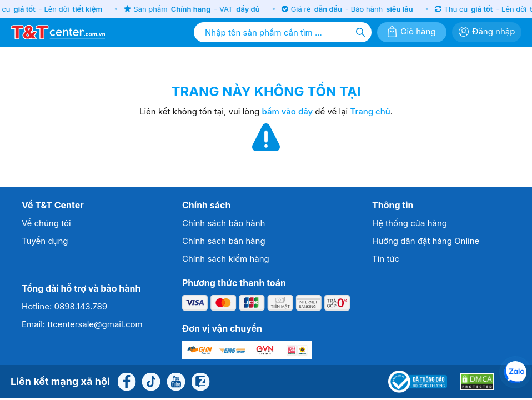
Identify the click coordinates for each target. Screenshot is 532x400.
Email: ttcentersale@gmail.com (82, 324)
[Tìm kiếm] (360, 32)
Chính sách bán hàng (224, 241)
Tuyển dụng (45, 241)
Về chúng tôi (46, 223)
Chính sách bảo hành (224, 223)
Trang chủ (370, 111)
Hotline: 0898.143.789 (64, 306)
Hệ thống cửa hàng (410, 223)
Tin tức (386, 259)
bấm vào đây (288, 111)
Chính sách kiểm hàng (226, 259)
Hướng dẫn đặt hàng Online (426, 241)
